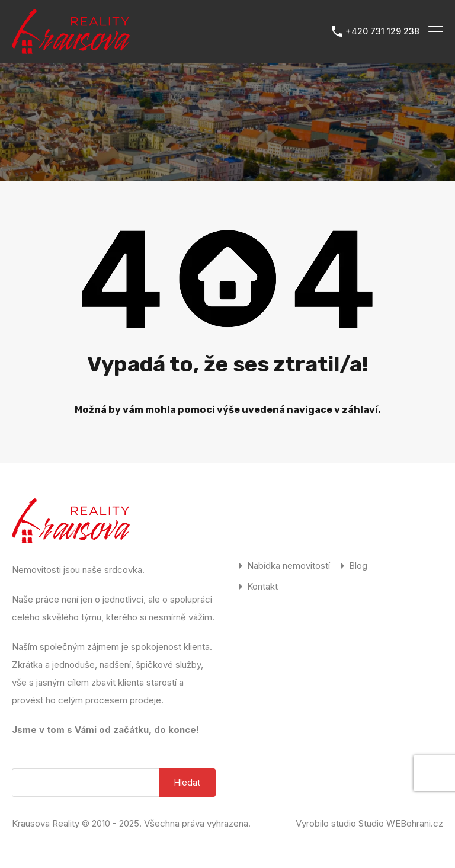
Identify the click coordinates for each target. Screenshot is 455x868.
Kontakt (262, 586)
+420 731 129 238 (382, 31)
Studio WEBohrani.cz (401, 823)
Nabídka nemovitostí (289, 566)
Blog (358, 566)
